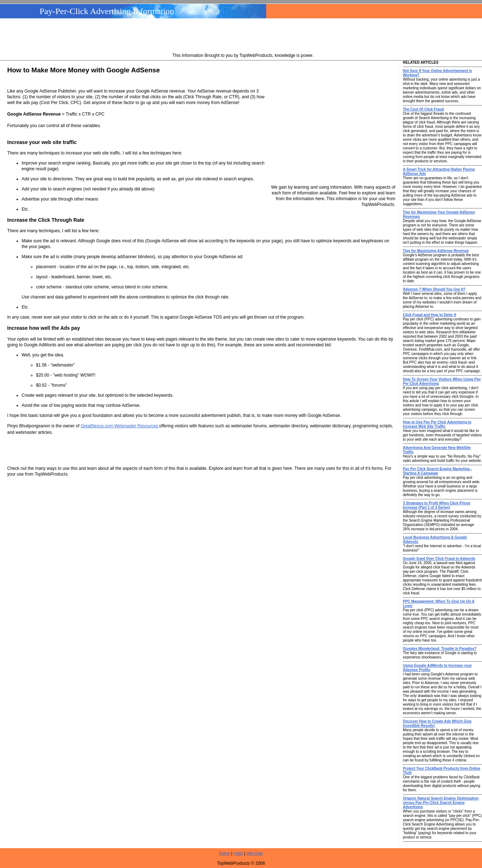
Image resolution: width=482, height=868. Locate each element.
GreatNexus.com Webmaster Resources (120, 426)
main (238, 853)
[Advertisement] (243, 36)
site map (254, 853)
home (225, 853)
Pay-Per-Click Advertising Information (107, 11)
